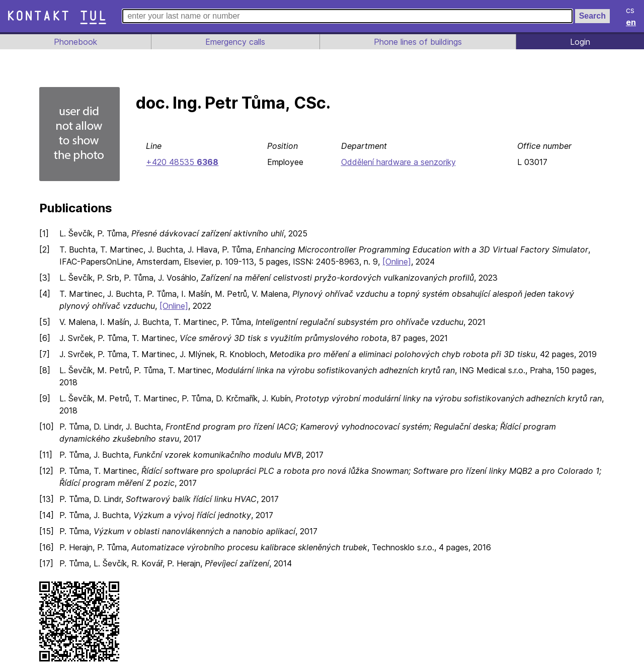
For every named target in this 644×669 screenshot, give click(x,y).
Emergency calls (234, 42)
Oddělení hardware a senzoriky (398, 162)
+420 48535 (181, 162)
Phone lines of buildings (418, 42)
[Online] (403, 262)
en (631, 22)
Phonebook (75, 42)
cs (631, 10)
